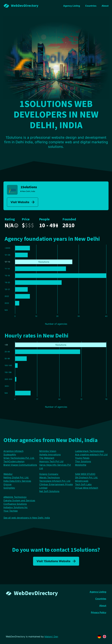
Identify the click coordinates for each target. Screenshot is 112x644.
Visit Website (23, 202)
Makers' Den (51, 637)
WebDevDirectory (36, 593)
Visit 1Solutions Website (56, 561)
